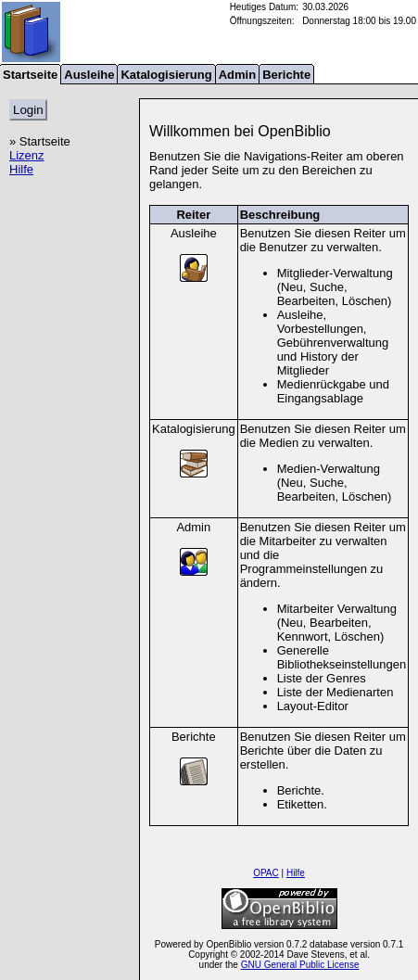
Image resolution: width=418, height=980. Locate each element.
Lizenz (27, 155)
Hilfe (21, 169)
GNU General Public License (300, 965)
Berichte (286, 75)
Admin (237, 75)
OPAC (266, 873)
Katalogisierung (166, 75)
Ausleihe (89, 75)
